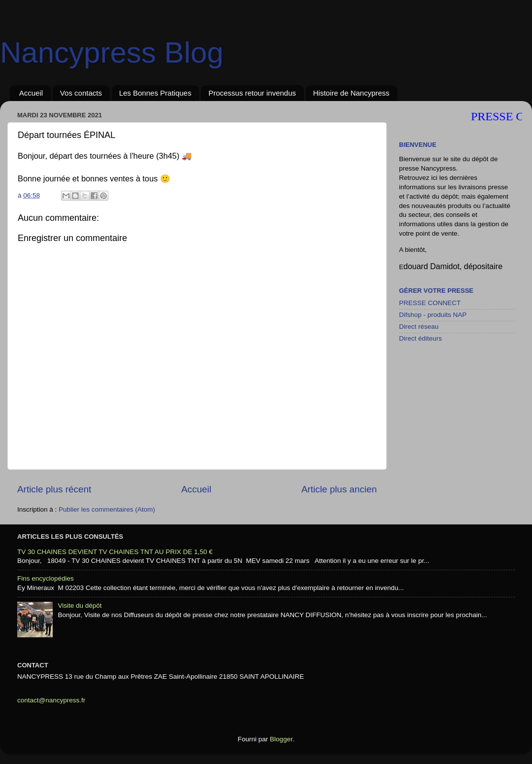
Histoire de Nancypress (351, 93)
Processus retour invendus (252, 93)
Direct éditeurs (420, 338)
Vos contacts (81, 93)
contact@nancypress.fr (51, 700)
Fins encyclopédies (46, 578)
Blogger (281, 739)
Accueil (31, 93)
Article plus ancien (339, 489)
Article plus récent (54, 489)
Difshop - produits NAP (433, 315)
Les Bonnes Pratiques (155, 93)
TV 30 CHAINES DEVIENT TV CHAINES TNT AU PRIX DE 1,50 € (115, 552)
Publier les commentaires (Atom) (107, 509)
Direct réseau (419, 327)
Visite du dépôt (80, 606)
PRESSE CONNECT (430, 303)
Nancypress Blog (112, 52)
